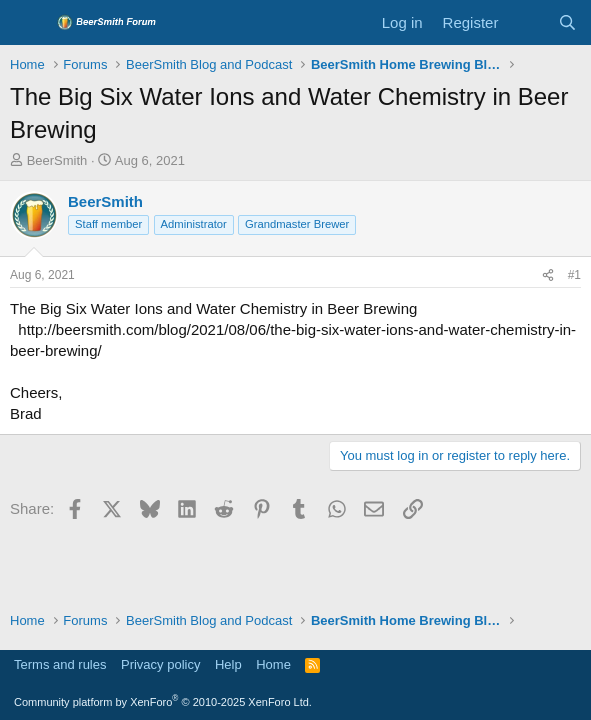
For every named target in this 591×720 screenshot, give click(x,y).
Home (273, 664)
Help (228, 664)
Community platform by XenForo (163, 702)
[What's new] (527, 22)
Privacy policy (160, 664)
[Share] (548, 275)
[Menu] (27, 23)
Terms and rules (60, 664)
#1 (574, 275)
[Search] (567, 22)
